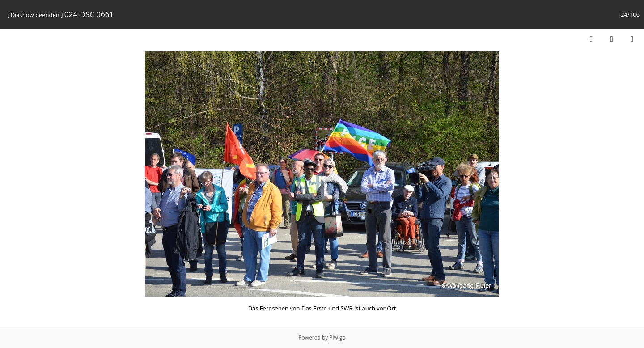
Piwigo (337, 337)
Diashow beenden (35, 15)
